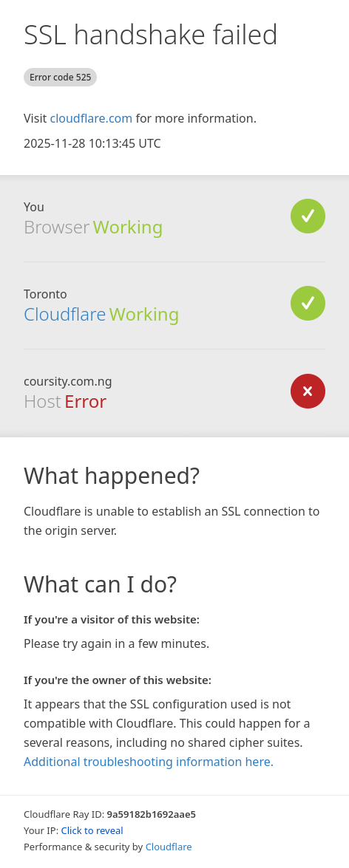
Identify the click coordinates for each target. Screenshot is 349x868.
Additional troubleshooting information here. (149, 762)
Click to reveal (92, 830)
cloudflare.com (91, 118)
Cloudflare (65, 314)
